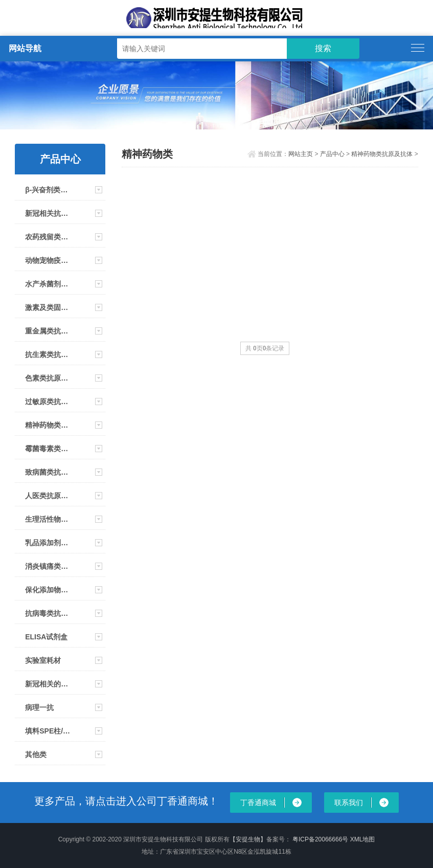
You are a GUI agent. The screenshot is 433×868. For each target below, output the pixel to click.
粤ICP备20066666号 (321, 839)
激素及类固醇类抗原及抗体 (49, 307)
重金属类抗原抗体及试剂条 (49, 331)
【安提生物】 (248, 839)
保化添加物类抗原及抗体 (49, 590)
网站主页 (301, 154)
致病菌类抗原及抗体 (49, 472)
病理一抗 (39, 707)
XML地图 (363, 839)
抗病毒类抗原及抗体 (49, 613)
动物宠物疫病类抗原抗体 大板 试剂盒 (49, 260)
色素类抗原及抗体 (49, 378)
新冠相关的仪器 (49, 684)
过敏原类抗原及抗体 (49, 402)
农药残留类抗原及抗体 (49, 237)
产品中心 (332, 154)
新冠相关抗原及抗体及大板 (49, 213)
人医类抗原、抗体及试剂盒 (49, 496)
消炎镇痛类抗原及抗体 (49, 566)
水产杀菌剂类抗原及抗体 (49, 284)
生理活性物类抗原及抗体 (49, 519)
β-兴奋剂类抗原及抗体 (49, 190)
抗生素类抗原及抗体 (49, 354)
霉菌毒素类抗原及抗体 (49, 449)
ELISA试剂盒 (46, 637)
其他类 (36, 754)
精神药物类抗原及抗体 (49, 425)
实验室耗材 (43, 660)
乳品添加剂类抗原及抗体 (49, 543)
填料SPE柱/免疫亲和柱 (49, 731)
